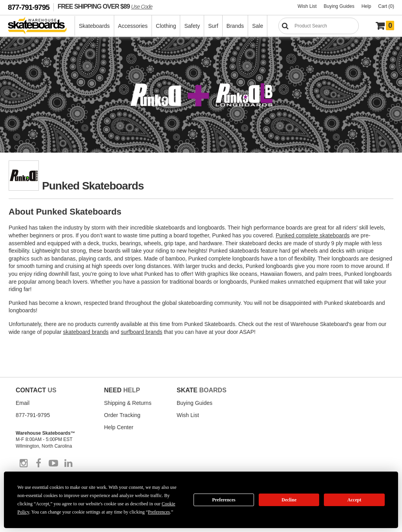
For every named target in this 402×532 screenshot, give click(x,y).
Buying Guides (339, 6)
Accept (354, 500)
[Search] (319, 26)
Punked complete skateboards (312, 235)
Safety (192, 26)
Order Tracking (122, 415)
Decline (289, 500)
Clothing (166, 26)
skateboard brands (86, 332)
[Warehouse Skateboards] (41, 26)
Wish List (307, 6)
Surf (213, 26)
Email (23, 403)
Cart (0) (386, 6)
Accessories (133, 26)
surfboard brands (142, 332)
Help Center (119, 427)
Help (366, 6)
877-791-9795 (29, 7)
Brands (235, 26)
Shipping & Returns (128, 403)
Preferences (224, 500)
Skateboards (94, 26)
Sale (258, 26)
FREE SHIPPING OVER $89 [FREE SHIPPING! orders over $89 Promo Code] (105, 6)
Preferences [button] (159, 512)
